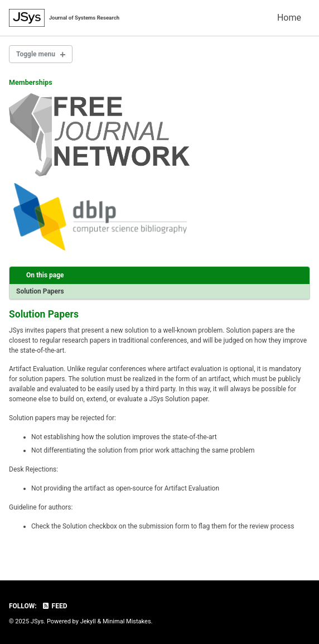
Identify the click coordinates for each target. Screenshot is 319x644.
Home (289, 18)
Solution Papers (40, 291)
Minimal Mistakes (127, 621)
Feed (55, 606)
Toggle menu (36, 54)
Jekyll (88, 621)
